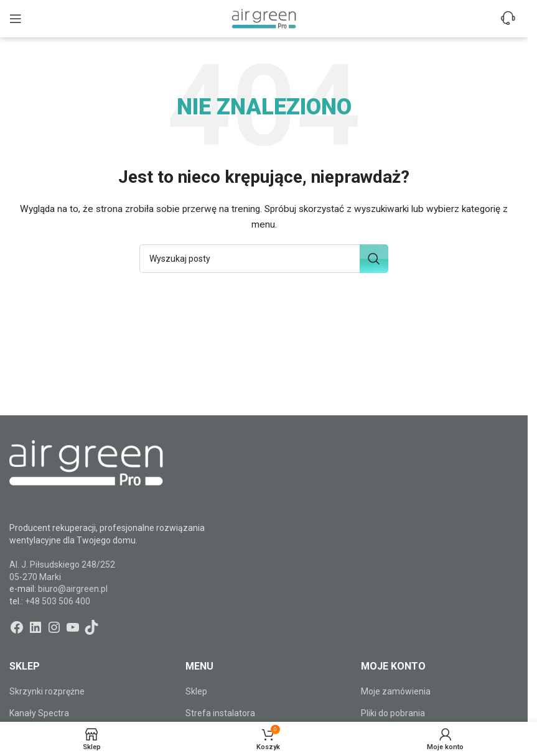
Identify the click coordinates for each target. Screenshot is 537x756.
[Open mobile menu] (16, 19)
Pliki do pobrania (393, 713)
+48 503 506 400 (58, 601)
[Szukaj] (264, 259)
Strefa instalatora (220, 713)
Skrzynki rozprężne (47, 691)
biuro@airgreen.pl (73, 589)
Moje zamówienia (396, 691)
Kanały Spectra (39, 713)
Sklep (196, 691)
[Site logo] (264, 18)
